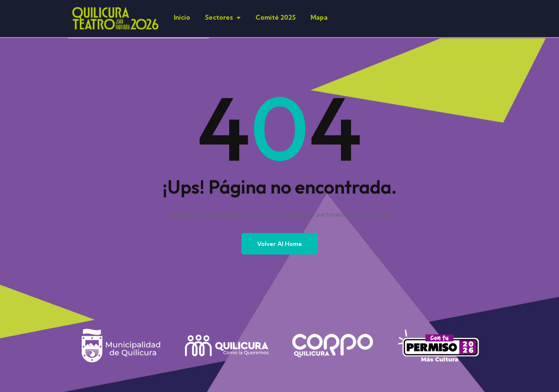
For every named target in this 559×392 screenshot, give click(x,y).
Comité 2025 (276, 17)
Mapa (319, 17)
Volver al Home (279, 244)
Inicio (182, 17)
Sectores (223, 18)
